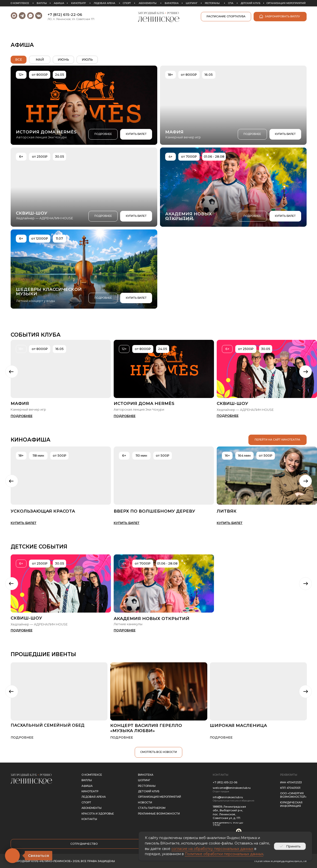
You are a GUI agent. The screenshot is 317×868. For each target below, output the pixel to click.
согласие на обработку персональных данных (212, 849)
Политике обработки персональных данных (224, 854)
